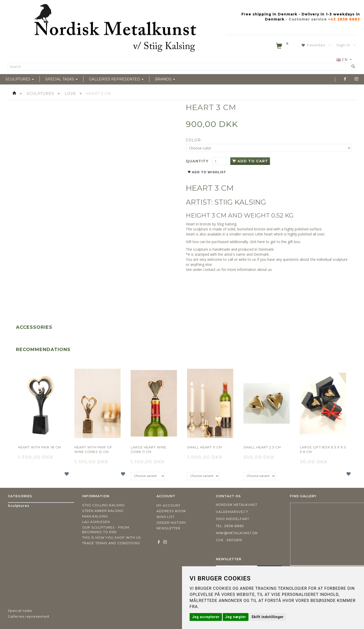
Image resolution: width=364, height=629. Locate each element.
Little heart (264, 234)
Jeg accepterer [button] (206, 617)
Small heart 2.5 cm (262, 447)
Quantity (198, 161)
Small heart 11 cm (204, 447)
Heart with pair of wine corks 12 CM (93, 450)
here (261, 242)
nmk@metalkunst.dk (237, 533)
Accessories (34, 327)
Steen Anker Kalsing (103, 511)
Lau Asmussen (96, 522)
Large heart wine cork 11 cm (149, 450)
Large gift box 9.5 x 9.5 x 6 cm (323, 450)
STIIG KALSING (240, 202)
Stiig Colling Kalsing (104, 505)
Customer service (308, 19)
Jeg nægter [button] (236, 617)
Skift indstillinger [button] (268, 617)
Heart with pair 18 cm (39, 447)
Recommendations (43, 350)
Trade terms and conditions (111, 543)
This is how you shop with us (112, 538)
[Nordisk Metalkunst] (115, 29)
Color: (194, 140)
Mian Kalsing (95, 516)
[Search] (353, 67)
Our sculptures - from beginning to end (106, 530)
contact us (212, 269)
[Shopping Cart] (283, 47)
